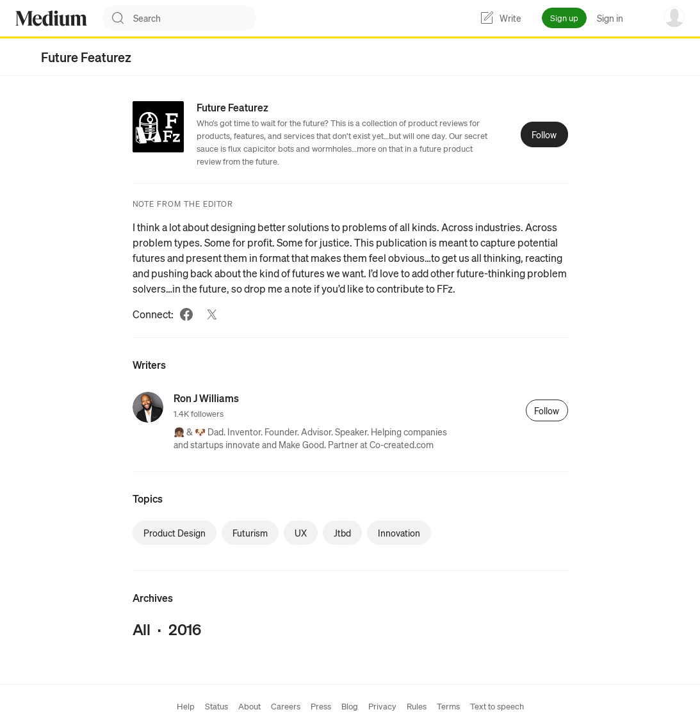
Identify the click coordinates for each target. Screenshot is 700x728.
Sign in (610, 18)
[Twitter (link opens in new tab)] (212, 314)
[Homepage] (51, 18)
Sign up (564, 18)
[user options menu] (674, 17)
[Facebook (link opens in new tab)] (186, 314)
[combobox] (195, 18)
